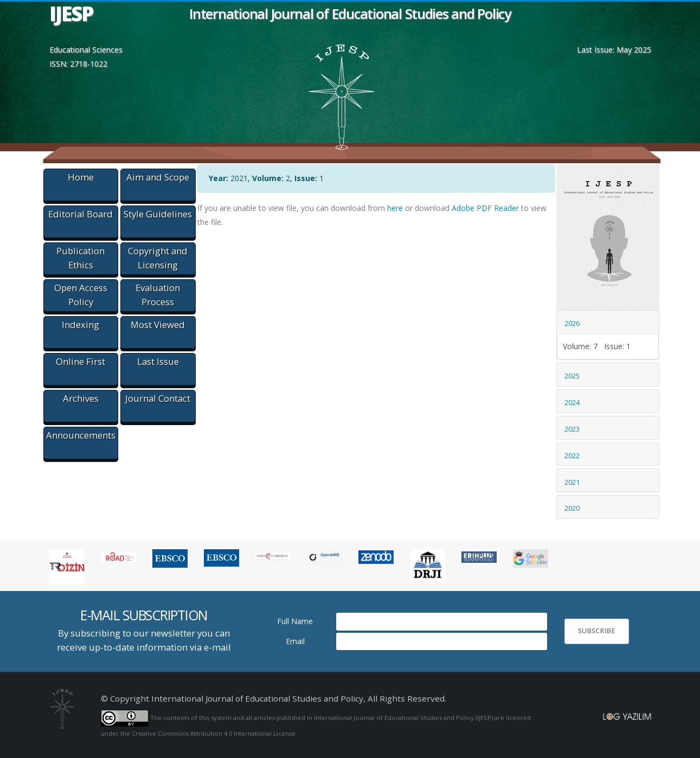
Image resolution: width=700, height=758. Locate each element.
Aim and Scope (158, 177)
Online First (81, 361)
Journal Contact (158, 398)
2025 (572, 376)
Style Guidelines (158, 214)
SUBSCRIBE (597, 631)
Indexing (81, 325)
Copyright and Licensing (158, 258)
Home (81, 177)
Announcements (81, 435)
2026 (572, 323)
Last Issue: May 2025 (614, 50)
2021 (572, 482)
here (395, 208)
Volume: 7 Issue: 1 (597, 346)
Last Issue (158, 361)
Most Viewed (158, 325)
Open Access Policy (81, 295)
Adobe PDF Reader (485, 208)
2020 (572, 508)
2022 (572, 455)
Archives (81, 398)
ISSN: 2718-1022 (78, 64)
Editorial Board (81, 214)
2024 (572, 402)
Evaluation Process (158, 295)
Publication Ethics (81, 258)
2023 (572, 429)
